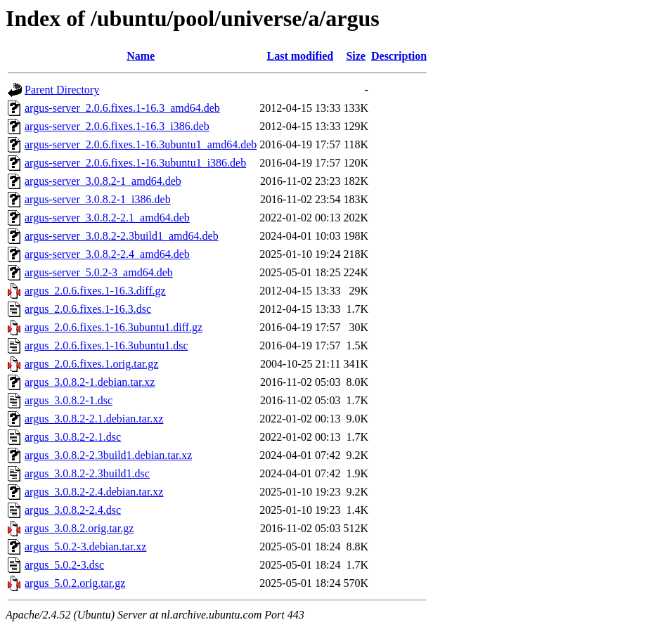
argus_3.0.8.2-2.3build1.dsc (87, 473)
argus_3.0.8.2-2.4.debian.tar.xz (94, 492)
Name (141, 56)
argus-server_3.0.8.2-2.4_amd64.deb (107, 254)
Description (399, 56)
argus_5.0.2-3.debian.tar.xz (85, 547)
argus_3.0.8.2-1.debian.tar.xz (90, 382)
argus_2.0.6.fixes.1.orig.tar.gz (91, 364)
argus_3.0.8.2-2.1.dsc (73, 437)
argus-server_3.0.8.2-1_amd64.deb (103, 181)
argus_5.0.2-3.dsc (64, 565)
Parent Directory (62, 90)
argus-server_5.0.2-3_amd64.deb (99, 272)
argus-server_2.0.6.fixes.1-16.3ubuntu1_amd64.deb (141, 144)
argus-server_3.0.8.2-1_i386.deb (98, 199)
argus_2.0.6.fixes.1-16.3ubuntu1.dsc (106, 345)
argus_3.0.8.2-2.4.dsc (73, 510)
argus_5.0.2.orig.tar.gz (75, 583)
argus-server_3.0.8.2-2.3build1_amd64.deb (122, 236)
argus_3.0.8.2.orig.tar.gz (79, 528)
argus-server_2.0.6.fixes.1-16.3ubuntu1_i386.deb (135, 163)
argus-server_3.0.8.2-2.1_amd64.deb (107, 218)
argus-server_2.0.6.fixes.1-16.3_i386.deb (117, 126)
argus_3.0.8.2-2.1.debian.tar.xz (94, 419)
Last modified (301, 56)
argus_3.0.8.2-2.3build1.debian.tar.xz (108, 455)
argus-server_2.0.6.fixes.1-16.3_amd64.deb (122, 108)
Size (356, 56)
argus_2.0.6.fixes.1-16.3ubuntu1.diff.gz (114, 327)
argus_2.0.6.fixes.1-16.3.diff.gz (95, 291)
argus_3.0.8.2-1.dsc (69, 400)
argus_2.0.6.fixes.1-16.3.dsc (88, 309)
